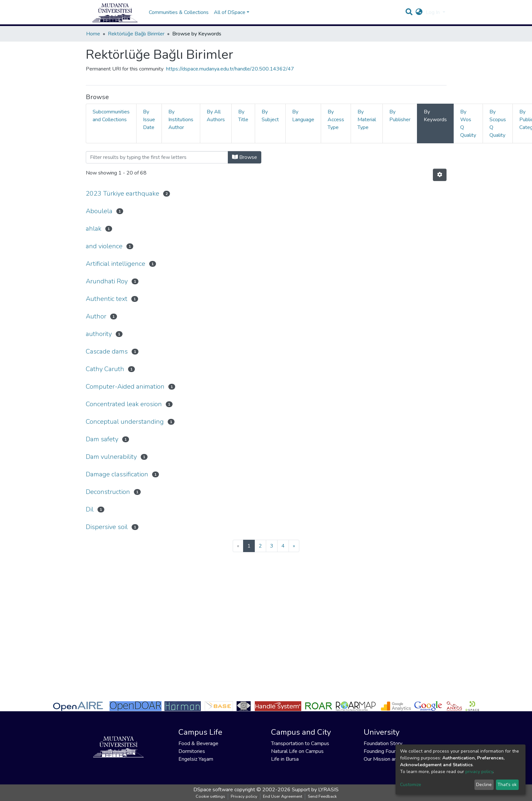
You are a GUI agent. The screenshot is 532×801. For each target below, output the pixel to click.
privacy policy (479, 772)
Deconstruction (108, 492)
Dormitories (192, 751)
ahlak (94, 229)
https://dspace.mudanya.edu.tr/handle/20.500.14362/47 (230, 69)
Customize (411, 785)
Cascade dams (107, 351)
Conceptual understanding (125, 422)
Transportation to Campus (300, 743)
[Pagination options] (440, 175)
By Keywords (435, 116)
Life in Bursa (285, 759)
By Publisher (400, 116)
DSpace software (213, 790)
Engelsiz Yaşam (196, 759)
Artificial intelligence (116, 264)
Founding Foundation (387, 751)
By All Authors (216, 116)
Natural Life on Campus (297, 751)
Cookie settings (210, 796)
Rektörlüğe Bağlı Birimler (136, 34)
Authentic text (107, 299)
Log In (433, 12)
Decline (484, 785)
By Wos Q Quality (468, 123)
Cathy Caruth (105, 369)
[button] (419, 12)
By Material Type (367, 120)
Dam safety (102, 439)
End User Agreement (283, 796)
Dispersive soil (107, 527)
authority (99, 334)
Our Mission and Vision (389, 759)
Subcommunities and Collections (111, 116)
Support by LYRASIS (315, 790)
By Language (303, 116)
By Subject (270, 116)
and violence (104, 246)
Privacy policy (244, 796)
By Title (243, 116)
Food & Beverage (198, 743)
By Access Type (336, 120)
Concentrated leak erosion (124, 404)
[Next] (294, 546)
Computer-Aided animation (125, 387)
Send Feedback (322, 796)
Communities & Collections (179, 12)
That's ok (507, 785)
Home (93, 34)
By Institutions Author (181, 120)
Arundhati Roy (107, 281)
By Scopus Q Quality (498, 123)
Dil (90, 509)
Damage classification (117, 474)
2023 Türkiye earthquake (123, 194)
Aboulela (99, 211)
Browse (245, 157)
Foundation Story (383, 743)
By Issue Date (149, 120)
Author (96, 316)
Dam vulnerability (111, 457)
